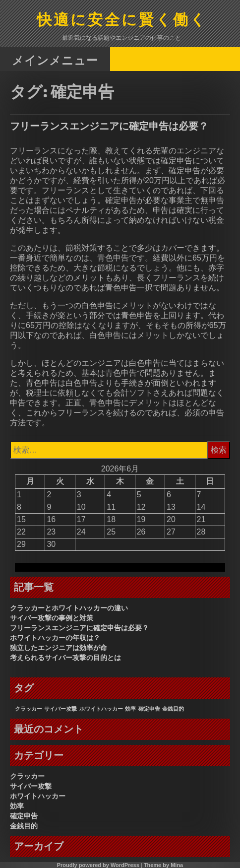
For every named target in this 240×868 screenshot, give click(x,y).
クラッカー (27, 776)
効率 (17, 806)
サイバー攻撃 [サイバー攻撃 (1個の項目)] (60, 709)
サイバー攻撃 (31, 786)
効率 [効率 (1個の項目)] (130, 709)
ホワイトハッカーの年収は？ (55, 638)
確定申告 (24, 816)
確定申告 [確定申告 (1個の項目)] (149, 709)
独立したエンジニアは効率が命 (59, 648)
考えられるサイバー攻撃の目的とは (65, 658)
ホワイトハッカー (38, 796)
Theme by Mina (163, 865)
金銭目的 (24, 826)
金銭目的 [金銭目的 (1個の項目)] (173, 709)
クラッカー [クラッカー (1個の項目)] (29, 709)
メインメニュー (55, 60)
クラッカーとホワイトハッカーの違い (69, 608)
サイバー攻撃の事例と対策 (52, 618)
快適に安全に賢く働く (122, 21)
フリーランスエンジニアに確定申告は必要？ (109, 126)
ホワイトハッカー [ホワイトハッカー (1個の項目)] (101, 709)
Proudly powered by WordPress (98, 865)
